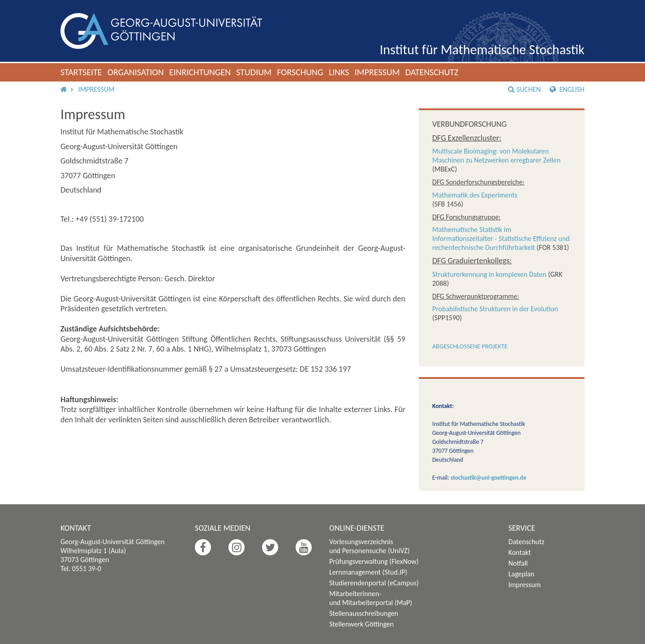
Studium (254, 72)
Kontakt (520, 552)
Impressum (377, 72)
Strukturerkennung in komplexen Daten (489, 274)
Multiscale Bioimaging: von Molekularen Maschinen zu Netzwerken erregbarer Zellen (496, 156)
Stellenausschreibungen (364, 613)
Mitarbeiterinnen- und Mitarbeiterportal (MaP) (371, 598)
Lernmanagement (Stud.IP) (368, 572)
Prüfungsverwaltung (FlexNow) (374, 561)
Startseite (81, 72)
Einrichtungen (200, 72)
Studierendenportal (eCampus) (374, 583)
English (567, 89)
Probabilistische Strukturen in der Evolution (495, 309)
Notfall (518, 563)
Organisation (136, 72)
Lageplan (521, 574)
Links (339, 72)
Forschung (300, 72)
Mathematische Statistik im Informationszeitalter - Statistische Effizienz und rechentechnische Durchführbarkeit (501, 238)
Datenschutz (432, 72)
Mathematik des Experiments (475, 195)
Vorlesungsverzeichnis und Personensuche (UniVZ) (370, 546)
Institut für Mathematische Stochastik (482, 49)
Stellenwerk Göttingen (361, 624)
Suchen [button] (524, 89)
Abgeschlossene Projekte (470, 346)
